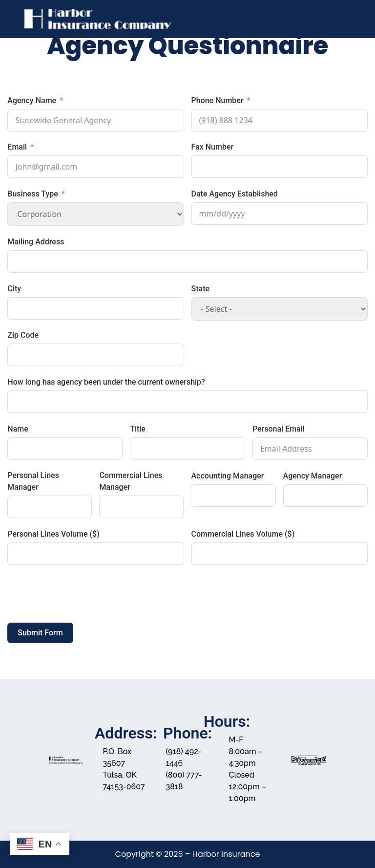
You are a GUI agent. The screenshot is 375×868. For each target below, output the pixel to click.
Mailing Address (36, 242)
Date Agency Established (235, 194)
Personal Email (279, 429)
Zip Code (23, 335)
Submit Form (40, 633)
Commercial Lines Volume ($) (243, 534)
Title (138, 429)
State (201, 289)
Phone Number (218, 100)
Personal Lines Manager (33, 481)
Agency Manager (313, 476)
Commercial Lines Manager (131, 481)
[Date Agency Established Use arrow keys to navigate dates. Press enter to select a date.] (280, 214)
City (14, 289)
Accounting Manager (227, 476)
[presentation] (82, 594)
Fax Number (213, 147)
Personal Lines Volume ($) (53, 534)
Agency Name (32, 100)
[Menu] (334, 19)
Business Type (32, 194)
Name (18, 429)
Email (17, 147)
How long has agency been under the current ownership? (106, 382)
